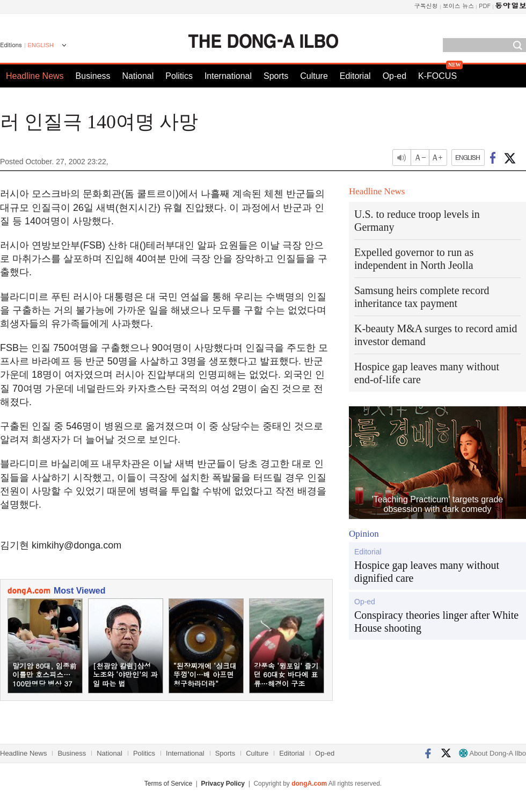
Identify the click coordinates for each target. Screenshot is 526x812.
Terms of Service (168, 784)
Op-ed (394, 76)
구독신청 (426, 6)
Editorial (355, 76)
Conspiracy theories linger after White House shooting (436, 621)
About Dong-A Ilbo (492, 753)
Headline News (35, 76)
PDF (485, 6)
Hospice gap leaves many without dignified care (427, 572)
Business (93, 76)
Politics (179, 76)
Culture (314, 76)
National (138, 76)
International (228, 76)
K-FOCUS (437, 76)
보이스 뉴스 (459, 6)
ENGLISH (41, 45)
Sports (276, 76)
